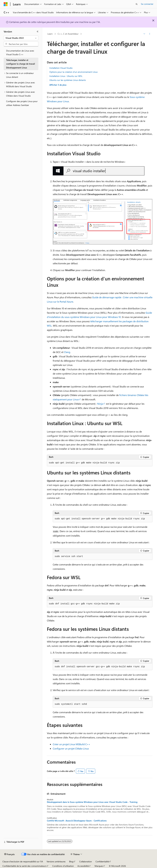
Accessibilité (83, 866)
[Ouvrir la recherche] (137, 4)
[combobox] (21, 38)
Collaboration (86, 861)
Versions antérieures (56, 861)
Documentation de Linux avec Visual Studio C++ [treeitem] (20, 53)
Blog (71, 861)
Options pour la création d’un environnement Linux (73, 72)
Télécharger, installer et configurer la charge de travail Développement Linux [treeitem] (21, 64)
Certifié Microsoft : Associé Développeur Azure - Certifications (77, 821)
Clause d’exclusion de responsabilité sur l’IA (23, 861)
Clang (67, 352)
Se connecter (147, 4)
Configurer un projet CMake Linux (71, 748)
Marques (99, 866)
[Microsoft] (6, 4)
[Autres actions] (150, 34)
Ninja (100, 404)
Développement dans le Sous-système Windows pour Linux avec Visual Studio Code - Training (92, 802)
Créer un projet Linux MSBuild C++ (71, 744)
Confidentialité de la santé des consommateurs (24, 866)
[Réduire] (38, 32)
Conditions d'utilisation (63, 866)
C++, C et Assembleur (68, 34)
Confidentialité (102, 861)
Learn (50, 34)
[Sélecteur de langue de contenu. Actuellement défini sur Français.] (9, 854)
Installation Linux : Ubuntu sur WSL (66, 76)
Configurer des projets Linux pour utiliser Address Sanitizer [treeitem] (22, 103)
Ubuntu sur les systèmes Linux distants (68, 80)
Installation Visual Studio (61, 68)
